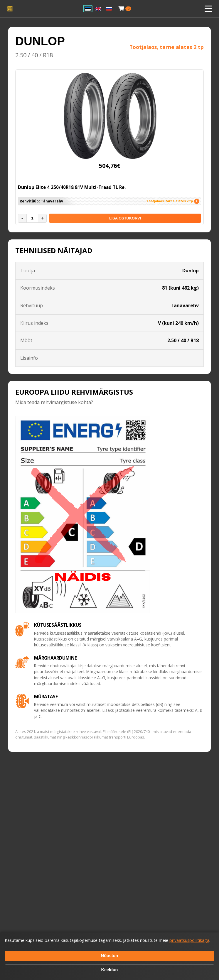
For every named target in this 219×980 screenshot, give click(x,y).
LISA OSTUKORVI (125, 218)
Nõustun (109, 956)
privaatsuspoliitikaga (189, 940)
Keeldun (110, 970)
